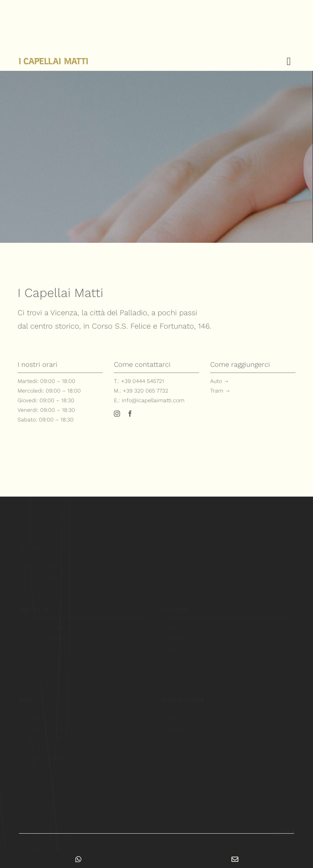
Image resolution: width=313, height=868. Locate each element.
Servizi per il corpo (43, 634)
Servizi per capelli (42, 624)
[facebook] (130, 416)
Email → (173, 624)
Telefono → (176, 634)
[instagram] (117, 416)
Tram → (220, 393)
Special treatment (42, 644)
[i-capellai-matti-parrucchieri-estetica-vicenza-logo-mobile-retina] (285, 829)
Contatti (29, 663)
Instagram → (179, 725)
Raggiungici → (180, 644)
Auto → (220, 383)
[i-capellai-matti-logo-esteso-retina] (53, 61)
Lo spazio (31, 653)
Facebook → (178, 715)
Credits (136, 846)
